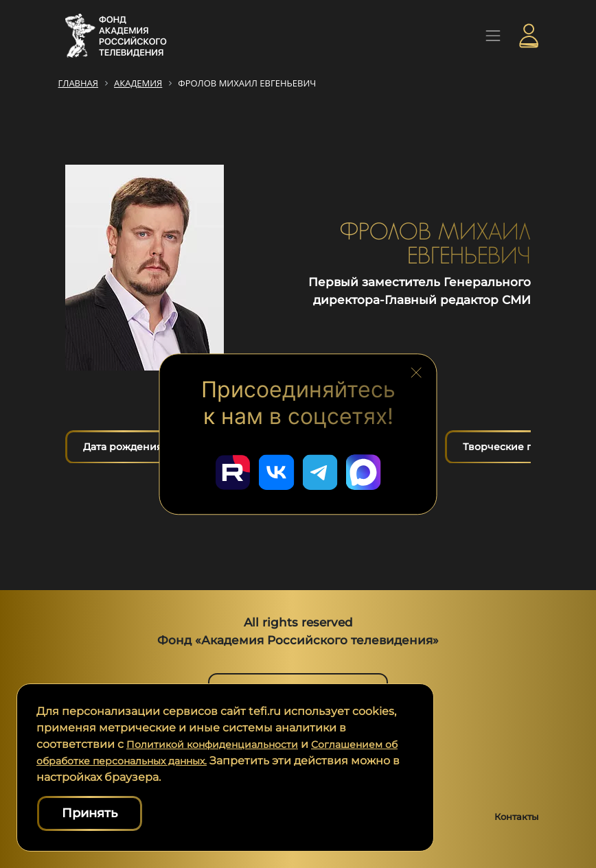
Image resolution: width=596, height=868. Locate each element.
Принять (90, 813)
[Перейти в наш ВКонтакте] (273, 469)
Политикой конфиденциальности (223, 744)
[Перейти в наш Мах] (372, 469)
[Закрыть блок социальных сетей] (416, 370)
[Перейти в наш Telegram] (323, 469)
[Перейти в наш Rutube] (224, 469)
